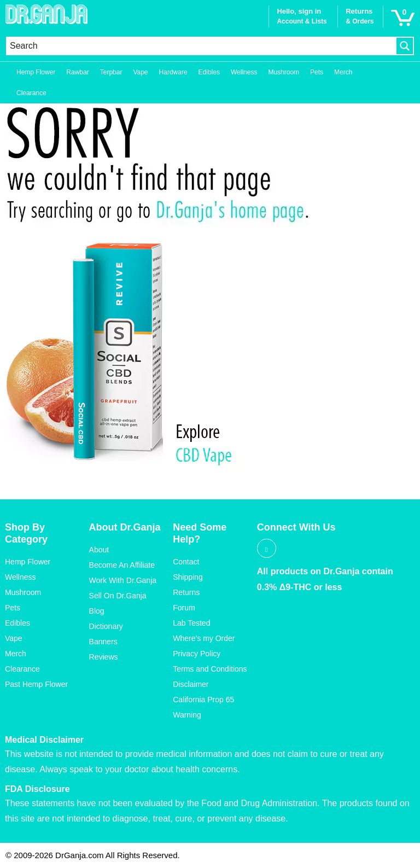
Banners (103, 642)
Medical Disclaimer (44, 740)
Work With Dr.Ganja (123, 580)
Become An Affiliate (122, 565)
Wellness (244, 72)
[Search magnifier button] (405, 46)
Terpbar (111, 72)
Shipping (188, 577)
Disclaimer (191, 684)
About (99, 550)
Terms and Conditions (210, 669)
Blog (97, 611)
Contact (186, 562)
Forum (184, 608)
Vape (140, 72)
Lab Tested (191, 623)
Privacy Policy (197, 654)
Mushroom (284, 72)
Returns (186, 592)
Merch (343, 72)
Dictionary (106, 626)
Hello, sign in (299, 11)
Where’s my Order (204, 638)
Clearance (31, 93)
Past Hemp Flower (36, 684)
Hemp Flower (36, 72)
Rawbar (77, 72)
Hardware (173, 72)
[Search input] (201, 46)
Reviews (104, 657)
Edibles (209, 72)
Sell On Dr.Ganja (118, 596)
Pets (317, 72)
